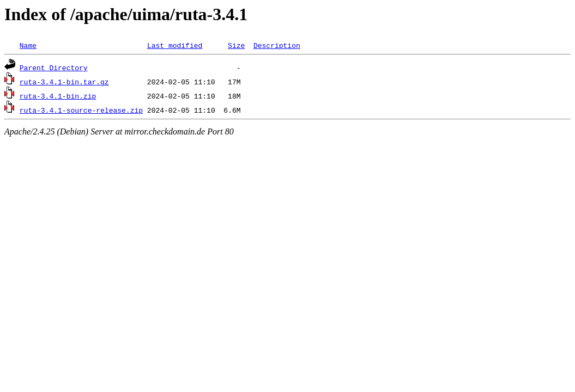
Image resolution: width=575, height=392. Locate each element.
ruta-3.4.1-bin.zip (58, 96)
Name (28, 45)
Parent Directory (54, 68)
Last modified (175, 45)
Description (277, 45)
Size (236, 45)
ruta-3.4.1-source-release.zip (81, 110)
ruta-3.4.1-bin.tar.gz (64, 82)
